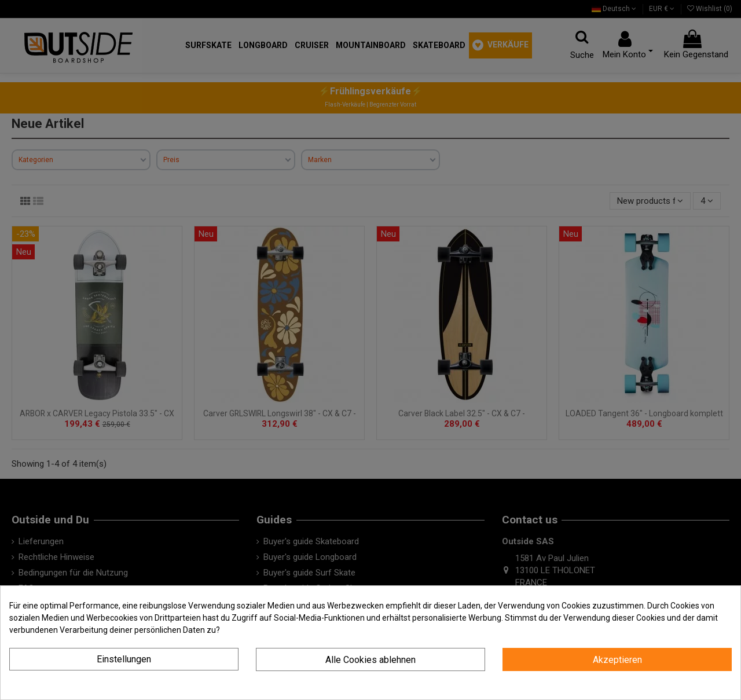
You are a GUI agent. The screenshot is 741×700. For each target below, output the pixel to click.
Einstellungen (124, 659)
